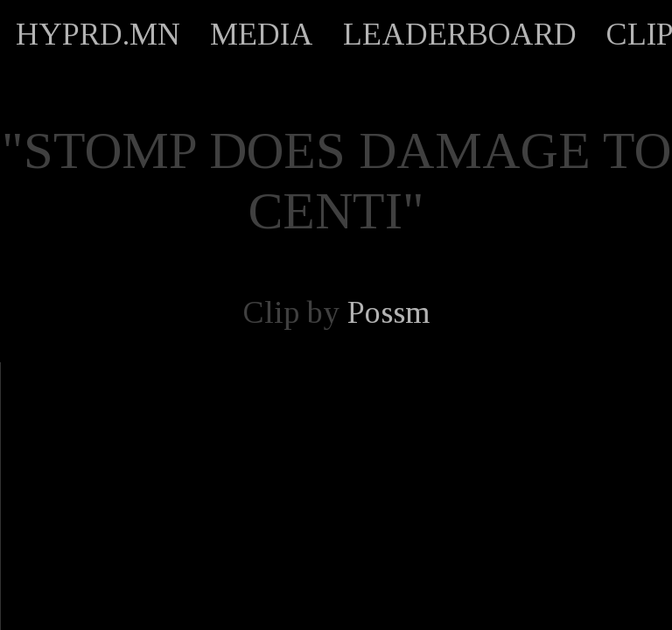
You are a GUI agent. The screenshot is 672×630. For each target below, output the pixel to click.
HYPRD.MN (98, 34)
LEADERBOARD (460, 34)
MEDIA (262, 34)
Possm (388, 312)
